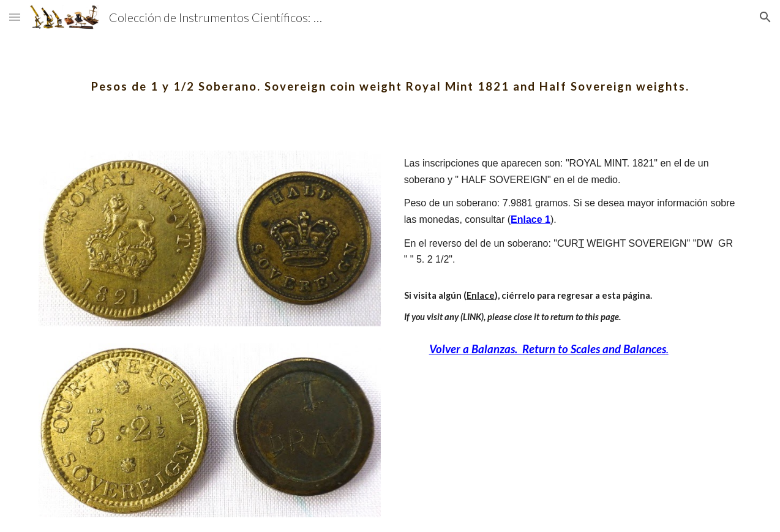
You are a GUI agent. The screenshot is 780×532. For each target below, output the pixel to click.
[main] (390, 77)
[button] (15, 17)
